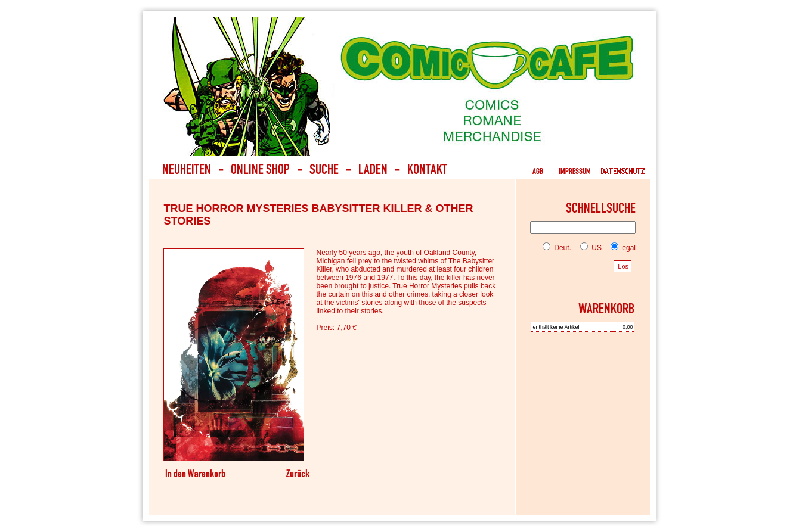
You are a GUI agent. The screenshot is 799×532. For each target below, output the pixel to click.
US (589, 248)
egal (621, 248)
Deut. (557, 248)
